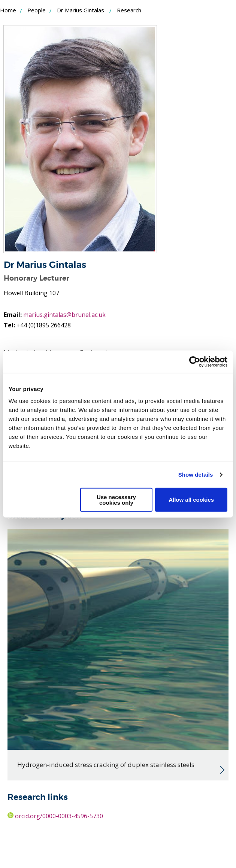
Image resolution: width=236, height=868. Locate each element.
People (37, 10)
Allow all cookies (191, 500)
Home (8, 10)
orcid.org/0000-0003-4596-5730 (55, 816)
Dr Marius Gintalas (81, 10)
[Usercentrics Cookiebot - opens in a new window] (195, 362)
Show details (196, 475)
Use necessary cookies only (116, 499)
